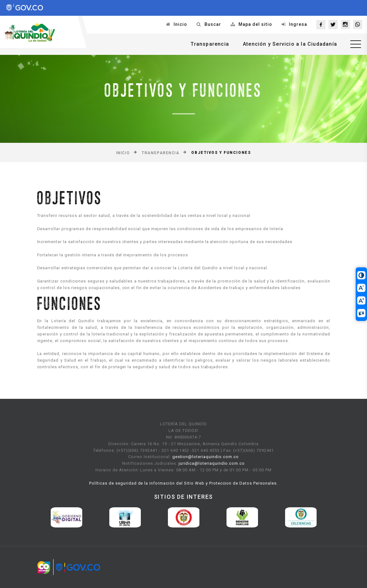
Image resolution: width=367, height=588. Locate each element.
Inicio (180, 24)
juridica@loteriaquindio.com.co (212, 463)
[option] (66, 517)
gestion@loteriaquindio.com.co (206, 457)
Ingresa (298, 24)
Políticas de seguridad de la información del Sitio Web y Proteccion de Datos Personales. (183, 483)
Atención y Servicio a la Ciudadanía (290, 44)
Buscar (213, 24)
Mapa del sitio (255, 24)
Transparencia (210, 44)
